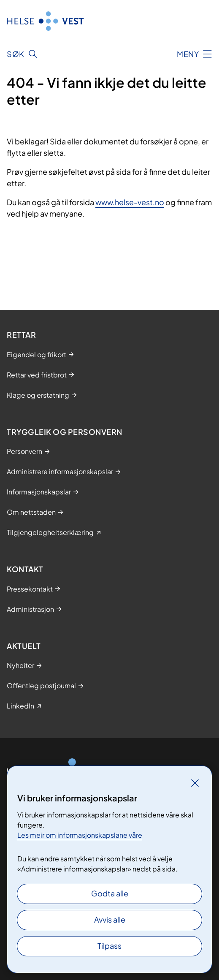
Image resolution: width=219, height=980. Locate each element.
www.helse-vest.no (130, 202)
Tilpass (109, 946)
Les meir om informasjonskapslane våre (80, 835)
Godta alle (110, 893)
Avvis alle (110, 919)
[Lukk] (195, 783)
